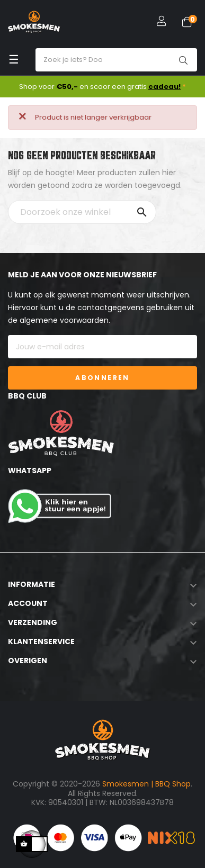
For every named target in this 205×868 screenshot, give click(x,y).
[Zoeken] (82, 212)
